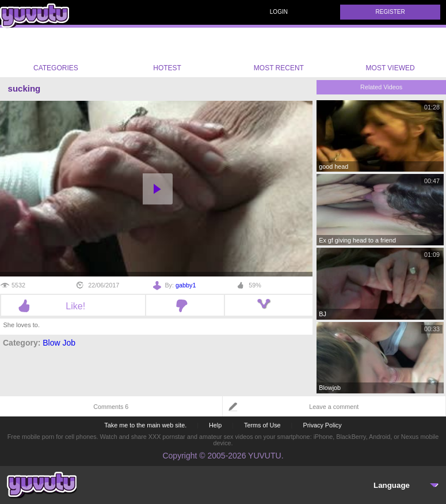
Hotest (167, 52)
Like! (73, 306)
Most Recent (279, 52)
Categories (56, 52)
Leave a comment (334, 407)
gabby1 (186, 285)
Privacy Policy (322, 425)
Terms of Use (262, 425)
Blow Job (59, 343)
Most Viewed (390, 55)
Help (215, 425)
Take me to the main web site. (145, 425)
